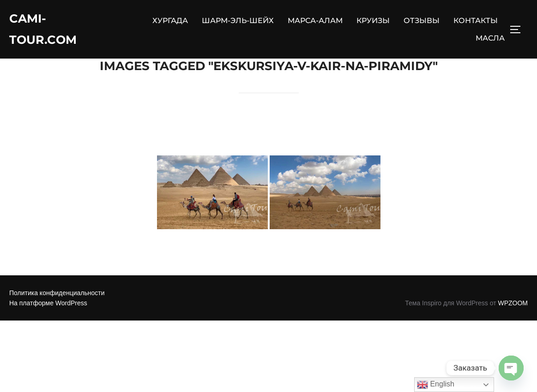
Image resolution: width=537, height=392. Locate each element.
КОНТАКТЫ (476, 21)
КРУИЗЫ (373, 21)
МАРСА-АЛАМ (315, 21)
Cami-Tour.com (44, 30)
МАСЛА (490, 39)
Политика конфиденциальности (57, 315)
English (436, 385)
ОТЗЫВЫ (422, 21)
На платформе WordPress (48, 326)
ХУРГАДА (170, 21)
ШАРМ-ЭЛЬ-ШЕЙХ (238, 21)
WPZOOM (513, 326)
